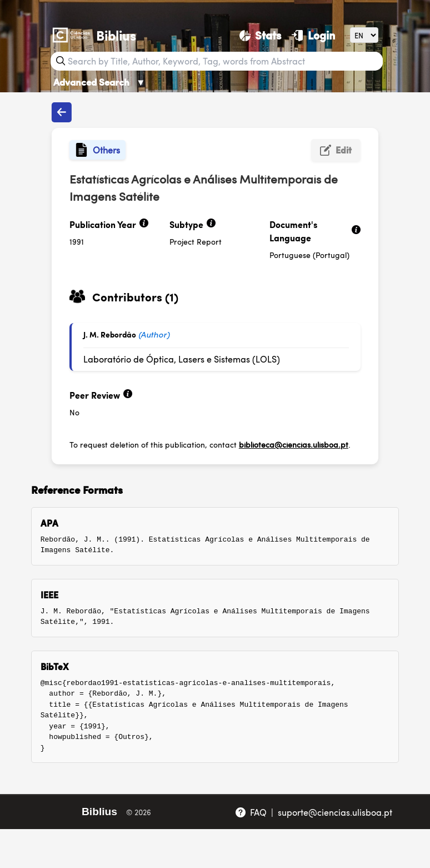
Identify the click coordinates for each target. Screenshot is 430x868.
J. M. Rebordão (110, 334)
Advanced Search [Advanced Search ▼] (99, 82)
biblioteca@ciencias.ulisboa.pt (294, 444)
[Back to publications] (62, 112)
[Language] (364, 35)
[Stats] (260, 35)
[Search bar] (224, 61)
